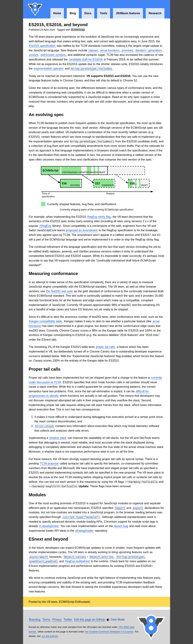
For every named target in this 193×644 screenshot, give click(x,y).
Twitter (68, 620)
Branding (35, 620)
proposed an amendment (82, 230)
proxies (34, 55)
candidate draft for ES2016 (86, 59)
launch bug (121, 526)
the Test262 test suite (60, 291)
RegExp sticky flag (99, 217)
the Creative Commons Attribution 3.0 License (109, 632)
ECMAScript (78, 30)
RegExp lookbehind (77, 561)
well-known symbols (53, 55)
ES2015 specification (42, 46)
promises (128, 50)
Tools (104, 13)
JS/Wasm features (128, 13)
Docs (88, 13)
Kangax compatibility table (46, 321)
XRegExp (45, 226)
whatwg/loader (84, 531)
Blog (73, 13)
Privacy (57, 620)
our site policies (50, 636)
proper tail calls (105, 347)
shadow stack (58, 438)
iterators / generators (149, 50)
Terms (46, 620)
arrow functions (110, 50)
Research (155, 13)
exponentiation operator (49, 69)
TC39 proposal (49, 463)
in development (49, 526)
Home (57, 13)
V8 (35, 9)
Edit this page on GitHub (89, 620)
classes (93, 50)
